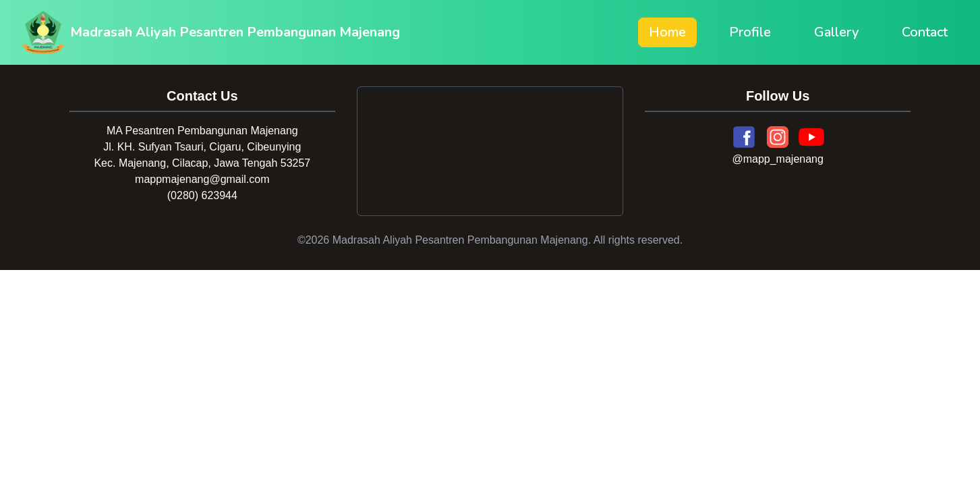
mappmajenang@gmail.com (202, 179)
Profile (750, 32)
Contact (925, 32)
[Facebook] (744, 137)
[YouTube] (811, 137)
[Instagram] (778, 137)
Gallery (836, 32)
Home (667, 32)
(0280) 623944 (202, 195)
